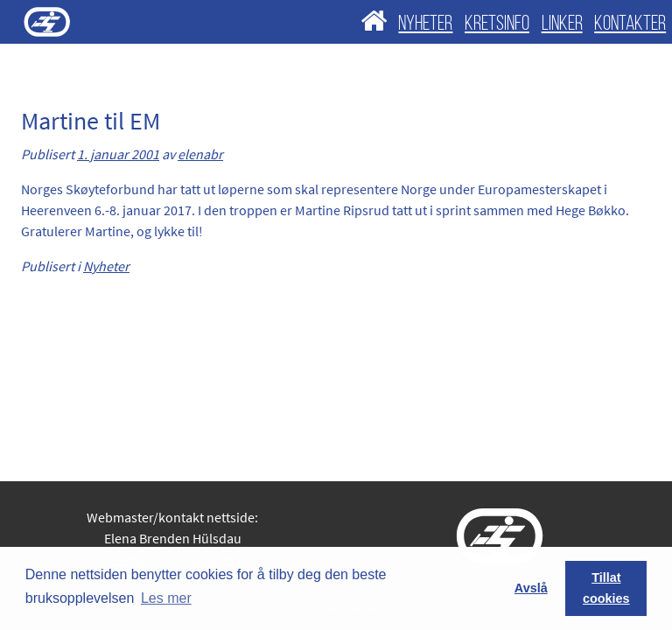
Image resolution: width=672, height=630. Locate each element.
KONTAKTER (630, 24)
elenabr (200, 154)
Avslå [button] (531, 588)
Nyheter (106, 266)
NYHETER (425, 24)
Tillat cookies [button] (606, 588)
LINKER (562, 24)
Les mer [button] (166, 598)
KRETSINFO (497, 24)
